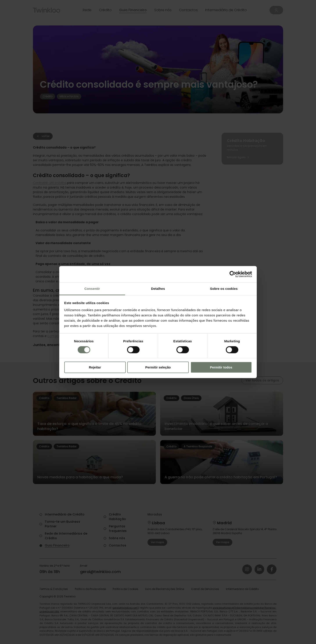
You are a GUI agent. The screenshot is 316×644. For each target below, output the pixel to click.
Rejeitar (95, 367)
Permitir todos (221, 367)
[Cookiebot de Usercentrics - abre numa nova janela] (233, 274)
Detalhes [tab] (158, 288)
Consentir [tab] (92, 288)
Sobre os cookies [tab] (224, 288)
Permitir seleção (158, 367)
